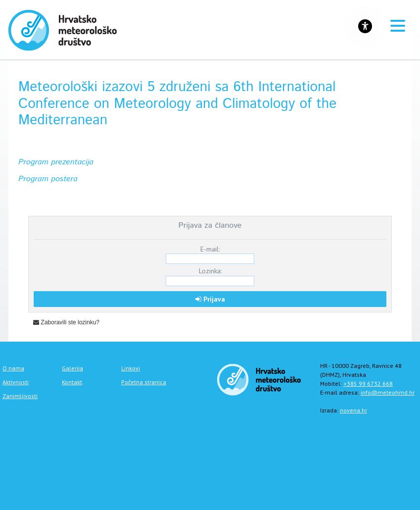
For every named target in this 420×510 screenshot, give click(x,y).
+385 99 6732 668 (368, 383)
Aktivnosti (16, 382)
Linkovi (131, 368)
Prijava (210, 299)
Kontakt (72, 382)
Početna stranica (144, 382)
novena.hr (353, 410)
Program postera (48, 179)
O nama (13, 368)
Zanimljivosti (20, 396)
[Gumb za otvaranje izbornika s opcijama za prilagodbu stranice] (365, 26)
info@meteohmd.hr (388, 392)
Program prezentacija (56, 162)
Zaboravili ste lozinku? (66, 322)
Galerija (72, 368)
